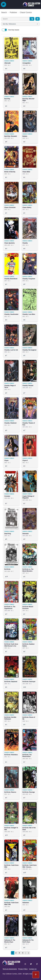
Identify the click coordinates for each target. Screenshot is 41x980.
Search (4, 12)
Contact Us (33, 969)
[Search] (32, 19)
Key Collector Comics (10, 974)
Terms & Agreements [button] (10, 969)
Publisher (13, 12)
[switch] (4, 30)
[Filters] (38, 19)
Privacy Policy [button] (23, 969)
